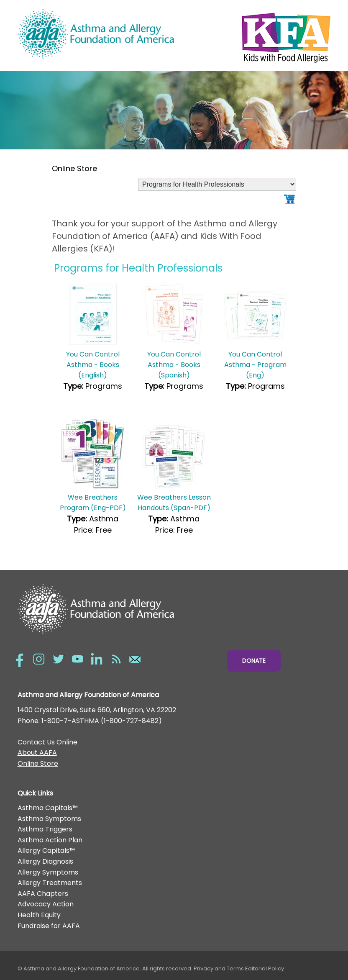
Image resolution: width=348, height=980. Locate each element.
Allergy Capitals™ (46, 850)
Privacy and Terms (219, 968)
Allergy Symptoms (48, 872)
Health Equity (39, 915)
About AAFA (37, 753)
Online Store (38, 763)
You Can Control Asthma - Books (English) (93, 365)
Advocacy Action (46, 904)
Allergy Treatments (50, 883)
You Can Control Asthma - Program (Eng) (255, 365)
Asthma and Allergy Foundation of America (96, 34)
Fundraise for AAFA (49, 926)
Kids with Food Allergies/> (252, 36)
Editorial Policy (265, 968)
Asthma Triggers (45, 829)
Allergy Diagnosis (45, 861)
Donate (254, 661)
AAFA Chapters (43, 894)
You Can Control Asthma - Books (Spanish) (174, 365)
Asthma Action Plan (50, 840)
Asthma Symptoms (49, 819)
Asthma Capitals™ (48, 808)
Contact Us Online (47, 742)
